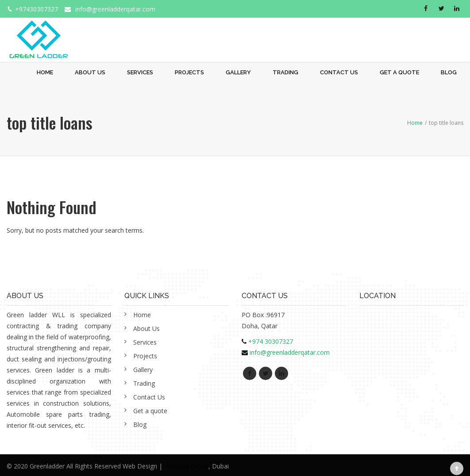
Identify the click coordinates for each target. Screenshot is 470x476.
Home (45, 72)
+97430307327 (37, 9)
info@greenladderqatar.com (115, 9)
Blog (449, 72)
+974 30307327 (271, 341)
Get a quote (399, 72)
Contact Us (339, 72)
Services (140, 72)
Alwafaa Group (187, 466)
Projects (189, 72)
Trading (285, 72)
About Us (90, 72)
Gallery (238, 72)
